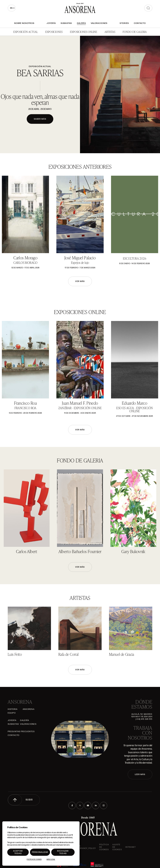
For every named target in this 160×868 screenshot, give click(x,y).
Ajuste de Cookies (117, 847)
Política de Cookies (34, 859)
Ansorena (29, 709)
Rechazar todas (63, 852)
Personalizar (40, 852)
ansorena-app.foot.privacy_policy (82, 847)
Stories (124, 23)
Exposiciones (54, 32)
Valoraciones (99, 23)
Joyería (51, 23)
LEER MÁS (140, 774)
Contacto (140, 23)
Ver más (80, 281)
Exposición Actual (26, 32)
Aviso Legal (51, 859)
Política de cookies (104, 847)
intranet (131, 847)
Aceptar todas (18, 852)
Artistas (110, 32)
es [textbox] (11, 8)
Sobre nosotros (24, 23)
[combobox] (12, 8)
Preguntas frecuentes (21, 732)
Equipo (12, 713)
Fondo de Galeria (135, 32)
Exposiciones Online (84, 32)
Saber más (40, 119)
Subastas (66, 23)
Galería (81, 23)
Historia (13, 709)
